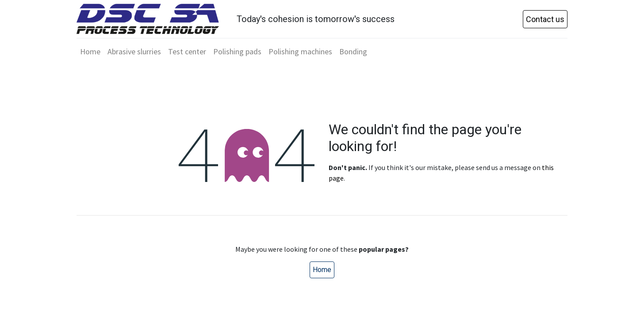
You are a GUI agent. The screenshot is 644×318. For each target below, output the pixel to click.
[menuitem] (90, 51)
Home (322, 270)
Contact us (545, 19)
